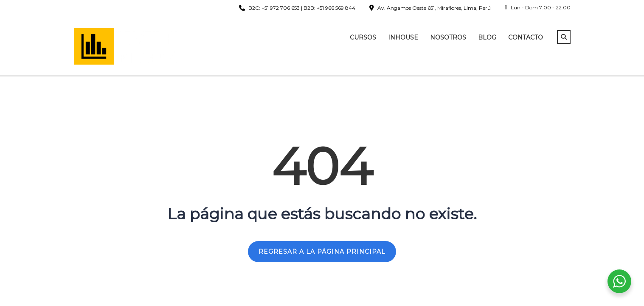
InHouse (403, 37)
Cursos (363, 37)
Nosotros (448, 37)
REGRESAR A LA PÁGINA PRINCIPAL (322, 252)
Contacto (526, 37)
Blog (487, 37)
